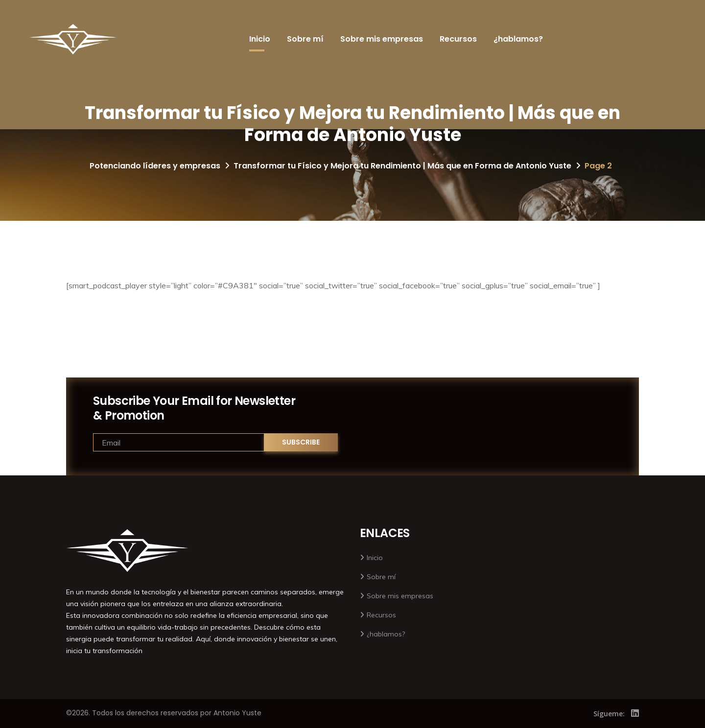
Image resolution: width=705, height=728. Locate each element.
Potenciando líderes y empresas (155, 166)
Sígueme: (609, 714)
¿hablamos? (518, 39)
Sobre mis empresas (382, 39)
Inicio (260, 39)
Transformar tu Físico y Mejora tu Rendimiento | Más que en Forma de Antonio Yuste (402, 166)
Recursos (458, 39)
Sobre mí (305, 39)
